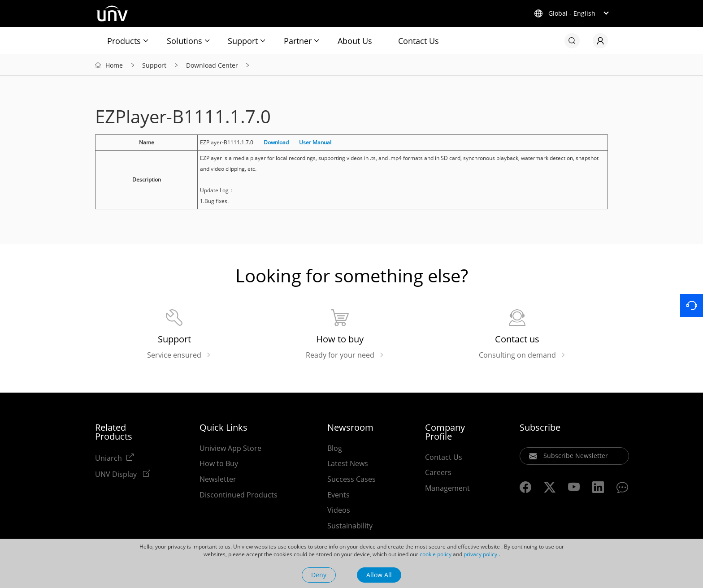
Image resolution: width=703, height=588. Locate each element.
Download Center (212, 65)
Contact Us (419, 41)
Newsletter (218, 479)
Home (114, 65)
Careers (438, 472)
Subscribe (540, 428)
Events (338, 495)
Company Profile (445, 432)
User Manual (315, 142)
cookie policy (436, 554)
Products (124, 41)
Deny (319, 575)
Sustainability (350, 526)
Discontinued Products (239, 495)
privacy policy (480, 554)
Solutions (184, 41)
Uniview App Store (230, 448)
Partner (298, 41)
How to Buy (219, 463)
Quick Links (223, 428)
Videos (339, 510)
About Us (355, 41)
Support (243, 41)
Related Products (114, 432)
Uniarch (108, 458)
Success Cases (351, 479)
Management (447, 488)
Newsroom (350, 428)
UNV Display (117, 474)
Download (276, 142)
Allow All (379, 575)
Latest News (348, 463)
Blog (335, 448)
